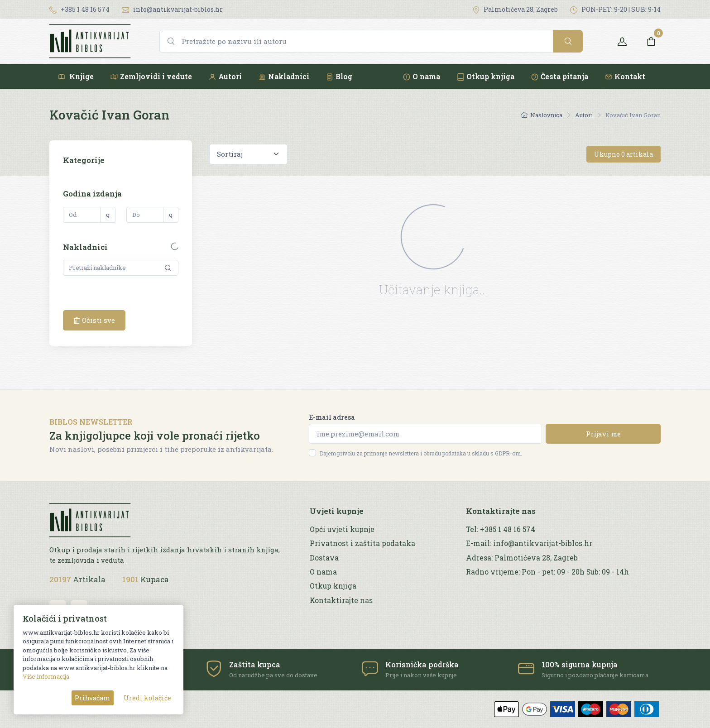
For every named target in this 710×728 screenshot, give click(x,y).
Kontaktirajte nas (341, 600)
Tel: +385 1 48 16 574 (501, 529)
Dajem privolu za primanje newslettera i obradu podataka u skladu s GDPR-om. (421, 453)
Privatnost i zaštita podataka (362, 543)
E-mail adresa (332, 417)
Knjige (76, 77)
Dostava (324, 558)
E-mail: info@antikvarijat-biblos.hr (529, 543)
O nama (421, 77)
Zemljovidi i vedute (151, 77)
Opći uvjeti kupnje (342, 529)
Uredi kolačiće (147, 698)
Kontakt (625, 77)
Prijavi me (603, 434)
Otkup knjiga (485, 77)
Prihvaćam (93, 698)
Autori (225, 77)
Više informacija (46, 676)
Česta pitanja (559, 77)
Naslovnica (542, 115)
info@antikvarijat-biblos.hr (172, 9)
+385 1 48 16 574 (79, 9)
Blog (339, 77)
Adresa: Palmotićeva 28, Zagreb (522, 558)
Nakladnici (284, 77)
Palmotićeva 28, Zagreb (515, 9)
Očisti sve (94, 320)
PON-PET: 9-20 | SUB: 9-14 (615, 9)
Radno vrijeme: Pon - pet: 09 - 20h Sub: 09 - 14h (547, 572)
